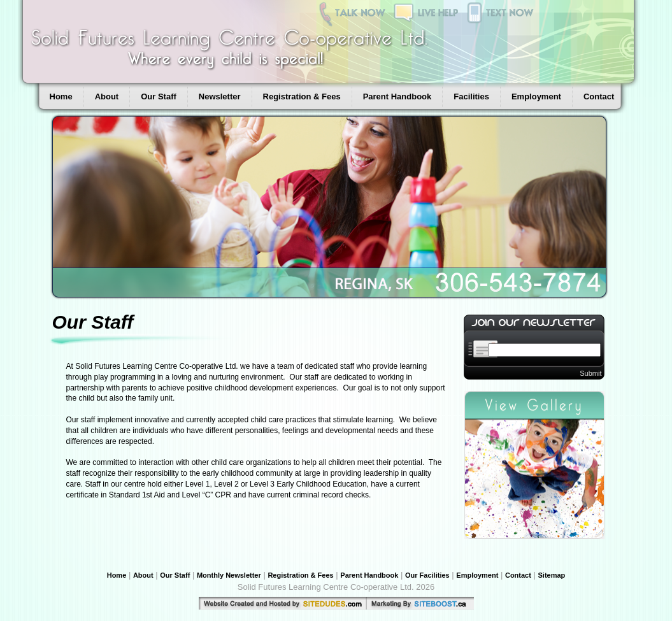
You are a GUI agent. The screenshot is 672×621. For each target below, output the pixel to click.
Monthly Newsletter (229, 575)
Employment (536, 96)
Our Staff (159, 96)
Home (61, 96)
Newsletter (220, 96)
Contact (599, 96)
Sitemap (552, 575)
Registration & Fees (302, 96)
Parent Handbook (397, 96)
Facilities (471, 96)
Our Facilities (427, 575)
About (107, 96)
